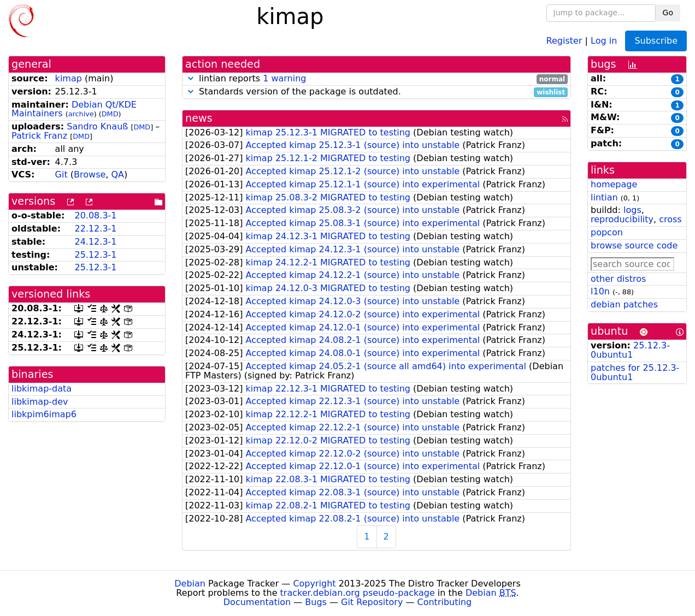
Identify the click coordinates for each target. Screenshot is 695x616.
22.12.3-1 (95, 229)
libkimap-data (42, 389)
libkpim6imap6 (44, 414)
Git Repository (372, 602)
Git (61, 174)
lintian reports (376, 79)
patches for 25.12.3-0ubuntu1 (635, 372)
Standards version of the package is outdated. (376, 92)
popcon (607, 232)
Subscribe (656, 41)
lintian (604, 197)
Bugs (316, 602)
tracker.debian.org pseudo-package (358, 593)
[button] (191, 78)
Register (564, 40)
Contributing (445, 602)
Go (668, 13)
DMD (110, 114)
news (199, 118)
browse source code (634, 245)
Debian (190, 584)
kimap (69, 78)
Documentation (257, 602)
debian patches (624, 304)
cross (670, 219)
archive (81, 114)
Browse (90, 174)
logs (632, 210)
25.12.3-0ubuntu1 (630, 350)
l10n (600, 291)
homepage (614, 184)
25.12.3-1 (95, 255)
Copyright (314, 584)
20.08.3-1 (95, 215)
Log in (604, 40)
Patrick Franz (39, 136)
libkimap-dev (40, 402)
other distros (618, 279)
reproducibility (622, 219)
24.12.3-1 (95, 242)
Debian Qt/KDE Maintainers (74, 109)
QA (118, 174)
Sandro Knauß (97, 126)
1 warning (284, 78)
